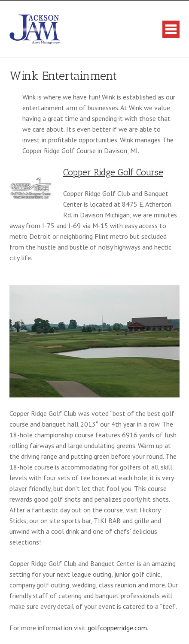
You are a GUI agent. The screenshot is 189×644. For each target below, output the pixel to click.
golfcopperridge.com (117, 628)
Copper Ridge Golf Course (113, 172)
